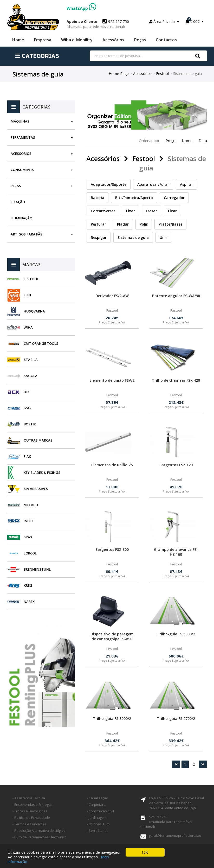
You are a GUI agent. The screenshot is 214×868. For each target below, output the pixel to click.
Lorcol (30, 553)
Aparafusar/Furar (153, 184)
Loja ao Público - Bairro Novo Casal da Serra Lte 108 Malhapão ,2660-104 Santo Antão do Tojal (177, 803)
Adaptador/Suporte (109, 184)
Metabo (31, 505)
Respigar (99, 237)
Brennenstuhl (37, 569)
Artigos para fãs (27, 234)
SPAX (28, 537)
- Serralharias (98, 831)
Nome (187, 141)
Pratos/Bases (170, 224)
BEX (27, 392)
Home (18, 40)
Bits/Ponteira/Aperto (134, 198)
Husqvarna (34, 311)
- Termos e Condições (30, 824)
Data (203, 141)
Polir (144, 224)
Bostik (30, 424)
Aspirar (186, 184)
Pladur (123, 224)
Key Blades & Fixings (42, 473)
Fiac (27, 456)
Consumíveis (22, 170)
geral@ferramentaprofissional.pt (175, 835)
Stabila (31, 360)
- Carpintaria (97, 805)
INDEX (29, 521)
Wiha (28, 327)
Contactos (166, 40)
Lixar (172, 211)
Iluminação (21, 218)
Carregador (174, 198)
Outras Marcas (38, 440)
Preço (171, 141)
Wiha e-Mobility (77, 40)
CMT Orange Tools (41, 343)
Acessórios (113, 40)
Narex (29, 602)
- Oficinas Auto (98, 824)
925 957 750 (98, 24)
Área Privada (164, 21)
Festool (162, 74)
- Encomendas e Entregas (33, 805)
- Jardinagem (97, 818)
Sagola (31, 376)
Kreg (28, 585)
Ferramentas (23, 137)
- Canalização (98, 798)
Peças (140, 40)
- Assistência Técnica (29, 798)
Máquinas (20, 121)
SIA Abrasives (36, 489)
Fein (27, 295)
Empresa (43, 40)
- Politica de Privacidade (31, 818)
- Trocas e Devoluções (30, 811)
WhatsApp (81, 8)
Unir (163, 237)
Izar (28, 408)
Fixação (18, 202)
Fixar (131, 211)
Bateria (98, 198)
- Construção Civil (100, 811)
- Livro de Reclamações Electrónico (40, 837)
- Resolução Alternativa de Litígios (39, 831)
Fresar (151, 211)
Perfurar (98, 224)
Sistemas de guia (133, 237)
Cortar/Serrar (103, 211)
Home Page (119, 74)
